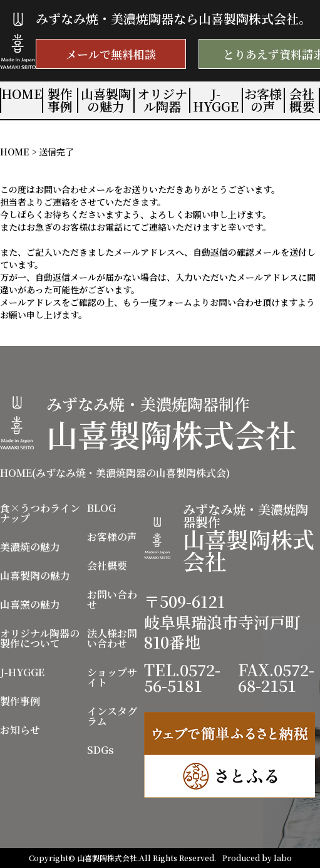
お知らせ (20, 730)
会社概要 (302, 100)
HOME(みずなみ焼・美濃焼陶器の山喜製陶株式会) (115, 473)
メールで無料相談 (111, 54)
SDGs (101, 750)
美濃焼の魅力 (30, 547)
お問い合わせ (112, 600)
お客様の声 (263, 100)
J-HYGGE (216, 100)
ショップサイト (112, 677)
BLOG (101, 508)
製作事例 (60, 100)
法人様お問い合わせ (112, 639)
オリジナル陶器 (162, 100)
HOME (22, 94)
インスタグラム (112, 716)
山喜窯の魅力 (30, 605)
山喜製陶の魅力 (106, 100)
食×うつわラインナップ (40, 513)
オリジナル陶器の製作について (40, 639)
